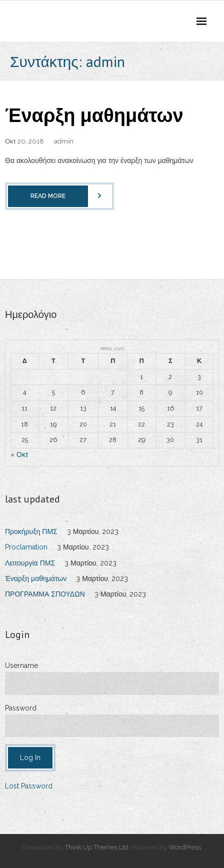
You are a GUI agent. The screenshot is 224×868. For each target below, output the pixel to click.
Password (21, 708)
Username (21, 665)
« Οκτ (19, 454)
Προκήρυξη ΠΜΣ (31, 531)
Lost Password (29, 786)
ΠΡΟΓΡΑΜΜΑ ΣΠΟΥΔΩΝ (45, 594)
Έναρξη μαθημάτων (94, 115)
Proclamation (26, 547)
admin (64, 141)
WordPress (185, 847)
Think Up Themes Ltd (97, 847)
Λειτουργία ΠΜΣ (30, 563)
